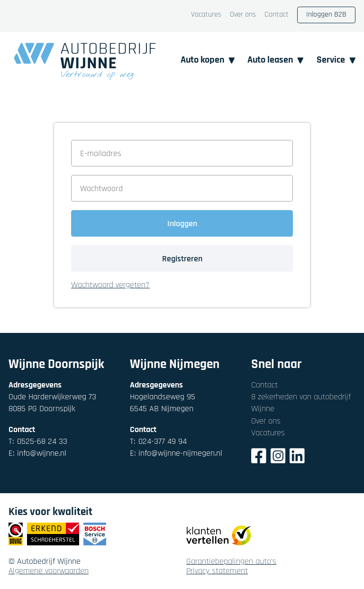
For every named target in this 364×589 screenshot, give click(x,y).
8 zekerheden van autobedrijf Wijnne (301, 403)
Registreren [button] (182, 259)
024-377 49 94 (158, 441)
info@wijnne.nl (37, 453)
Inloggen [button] (182, 224)
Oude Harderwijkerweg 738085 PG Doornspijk (52, 403)
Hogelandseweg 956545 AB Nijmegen (163, 403)
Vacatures (206, 15)
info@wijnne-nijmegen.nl (176, 453)
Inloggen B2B (326, 14)
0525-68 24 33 (38, 441)
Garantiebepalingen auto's (231, 562)
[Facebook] (259, 457)
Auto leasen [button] (276, 60)
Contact (277, 15)
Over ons (243, 15)
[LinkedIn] (297, 457)
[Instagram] (278, 457)
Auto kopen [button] (208, 60)
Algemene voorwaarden (49, 571)
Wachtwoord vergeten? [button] (110, 285)
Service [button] (336, 60)
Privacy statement (217, 571)
